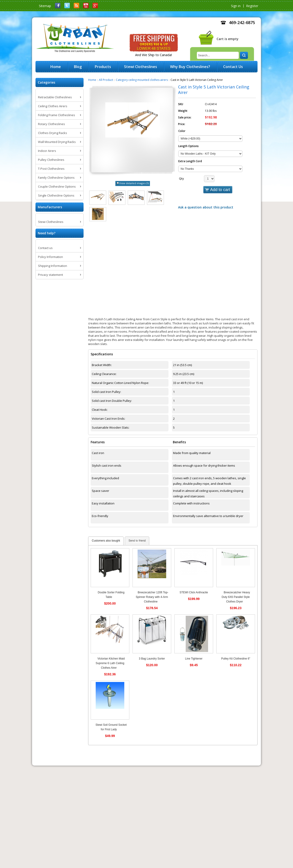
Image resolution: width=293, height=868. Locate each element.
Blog (78, 67)
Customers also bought (106, 541)
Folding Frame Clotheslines (57, 115)
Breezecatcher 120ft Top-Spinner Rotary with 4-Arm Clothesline (152, 597)
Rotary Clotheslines (52, 124)
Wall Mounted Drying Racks (57, 142)
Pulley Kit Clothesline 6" (236, 659)
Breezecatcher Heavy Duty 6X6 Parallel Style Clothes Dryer (236, 597)
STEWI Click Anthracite (194, 592)
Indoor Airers (47, 151)
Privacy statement (50, 275)
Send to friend (137, 541)
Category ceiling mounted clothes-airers (142, 80)
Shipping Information (53, 266)
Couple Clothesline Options (57, 186)
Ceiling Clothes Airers (53, 106)
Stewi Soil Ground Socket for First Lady (111, 727)
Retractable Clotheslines (55, 97)
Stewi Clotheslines (51, 222)
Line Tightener (194, 659)
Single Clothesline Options (56, 195)
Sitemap (45, 6)
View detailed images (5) (134, 183)
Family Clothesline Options (56, 178)
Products (103, 67)
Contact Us (233, 67)
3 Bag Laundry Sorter (152, 659)
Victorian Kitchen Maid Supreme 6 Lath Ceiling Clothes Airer (110, 663)
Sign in (236, 6)
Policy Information (50, 257)
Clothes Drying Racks (53, 133)
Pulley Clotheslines (51, 160)
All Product (106, 80)
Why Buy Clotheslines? (190, 67)
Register (252, 6)
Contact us (45, 248)
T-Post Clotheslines (51, 169)
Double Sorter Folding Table (111, 595)
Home (92, 80)
